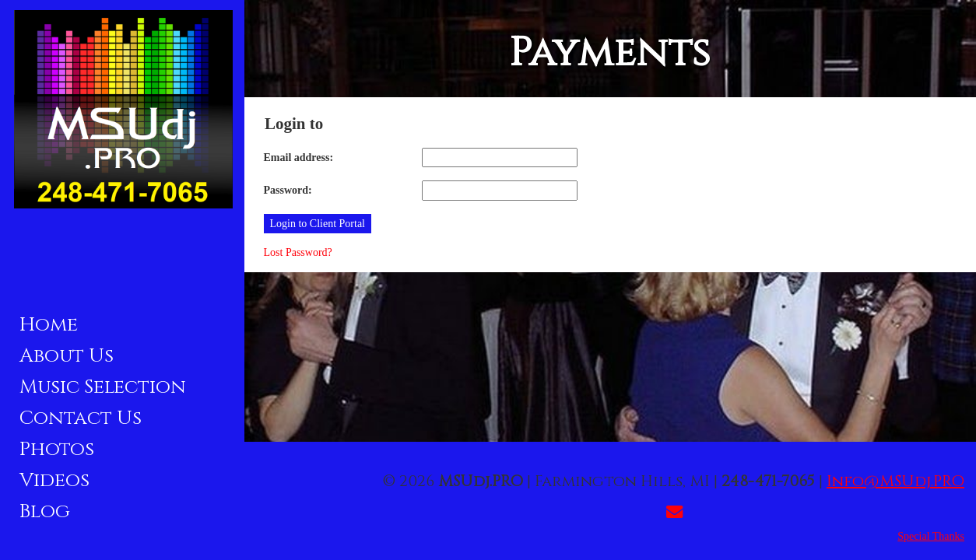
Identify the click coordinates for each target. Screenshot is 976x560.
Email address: (299, 157)
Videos (54, 480)
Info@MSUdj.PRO (895, 481)
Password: (288, 190)
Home (49, 325)
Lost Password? (298, 252)
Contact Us (81, 418)
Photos (57, 449)
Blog (45, 511)
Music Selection (103, 387)
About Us (67, 356)
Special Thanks (931, 536)
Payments (610, 53)
